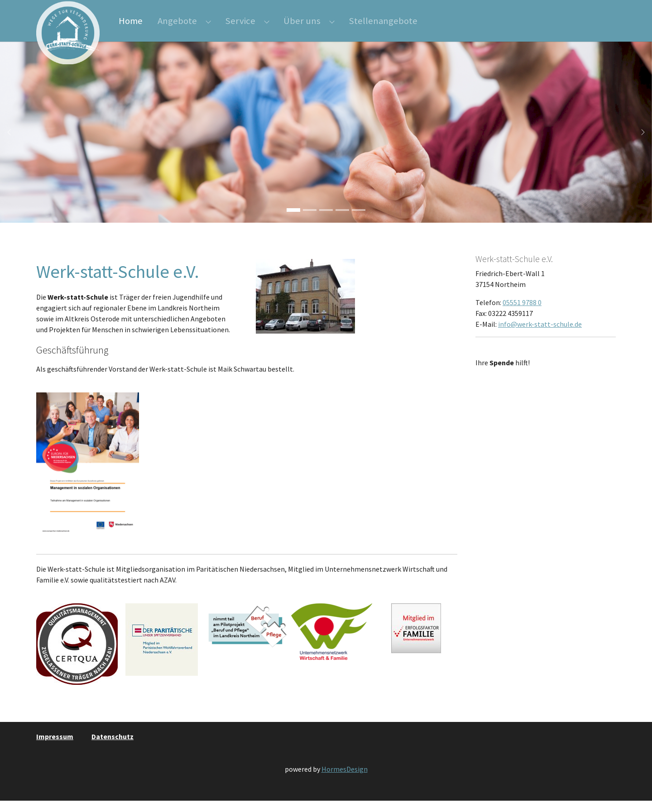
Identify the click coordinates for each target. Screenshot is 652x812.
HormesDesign (345, 780)
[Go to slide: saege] (342, 221)
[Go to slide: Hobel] (310, 221)
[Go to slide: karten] (359, 221)
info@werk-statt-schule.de (540, 335)
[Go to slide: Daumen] (293, 221)
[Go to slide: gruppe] (326, 221)
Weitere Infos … (501, 392)
